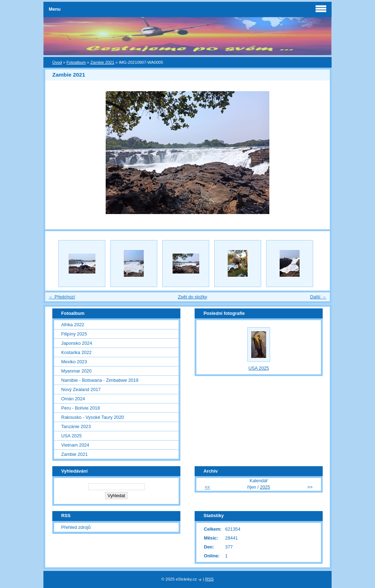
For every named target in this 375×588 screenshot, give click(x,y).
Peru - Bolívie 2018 (81, 408)
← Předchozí (62, 297)
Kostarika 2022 (76, 352)
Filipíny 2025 (74, 334)
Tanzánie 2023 (76, 426)
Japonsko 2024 (77, 343)
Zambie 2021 (102, 62)
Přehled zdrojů (76, 527)
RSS (210, 579)
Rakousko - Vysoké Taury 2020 (93, 417)
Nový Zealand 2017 (81, 389)
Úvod (57, 62)
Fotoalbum (76, 62)
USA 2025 (72, 436)
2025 (265, 487)
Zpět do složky (193, 297)
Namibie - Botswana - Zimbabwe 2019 (100, 380)
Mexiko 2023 (74, 362)
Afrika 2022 (73, 325)
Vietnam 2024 (75, 445)
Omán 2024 (73, 399)
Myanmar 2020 (76, 371)
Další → (318, 297)
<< (208, 487)
